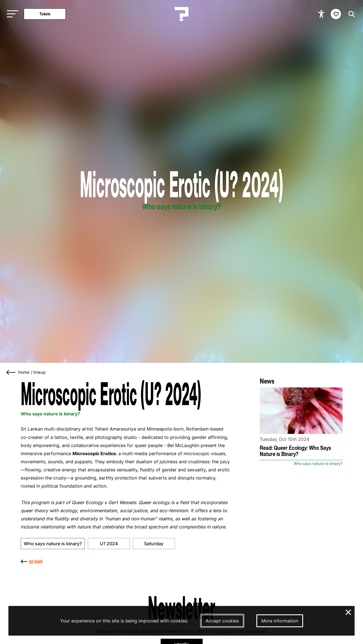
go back (32, 561)
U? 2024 (109, 544)
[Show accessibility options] (322, 14)
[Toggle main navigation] (11, 14)
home (24, 372)
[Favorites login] (336, 14)
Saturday (154, 544)
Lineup (39, 372)
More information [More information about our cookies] (280, 621)
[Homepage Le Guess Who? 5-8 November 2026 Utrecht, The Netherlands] (182, 14)
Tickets (45, 14)
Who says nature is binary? (53, 544)
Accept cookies (222, 621)
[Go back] (11, 372)
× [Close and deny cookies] (349, 612)
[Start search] (350, 14)
